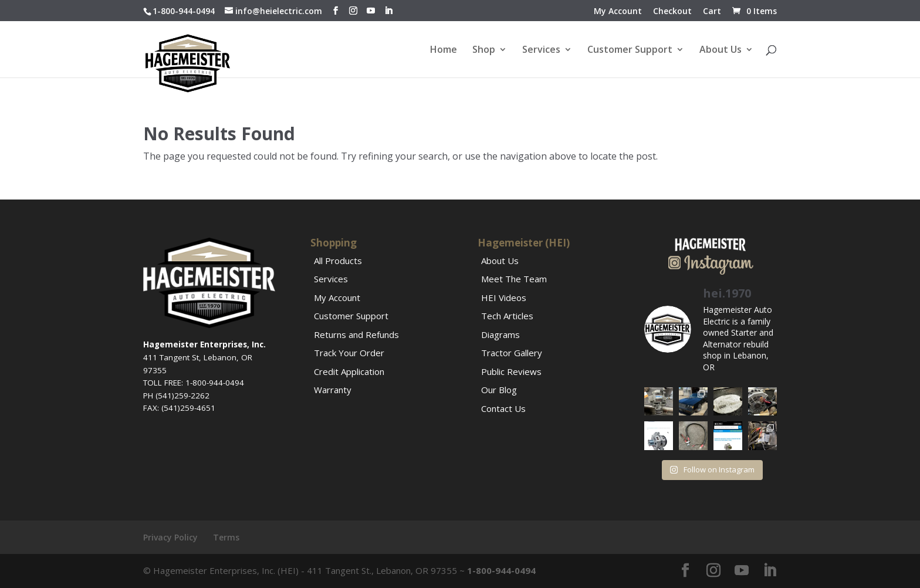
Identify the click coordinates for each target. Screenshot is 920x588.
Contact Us (503, 408)
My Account (618, 12)
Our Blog (499, 390)
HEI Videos (504, 298)
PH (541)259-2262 (176, 396)
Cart (712, 12)
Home (444, 50)
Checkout (672, 12)
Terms (226, 537)
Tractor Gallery (512, 353)
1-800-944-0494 (184, 11)
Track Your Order (349, 353)
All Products (338, 261)
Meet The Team (514, 279)
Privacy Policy (170, 537)
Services (541, 50)
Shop (484, 50)
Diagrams (500, 334)
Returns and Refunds (356, 334)
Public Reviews (511, 371)
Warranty (333, 390)
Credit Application (349, 371)
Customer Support (630, 50)
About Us (721, 50)
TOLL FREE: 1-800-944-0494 (194, 383)
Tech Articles (507, 316)
